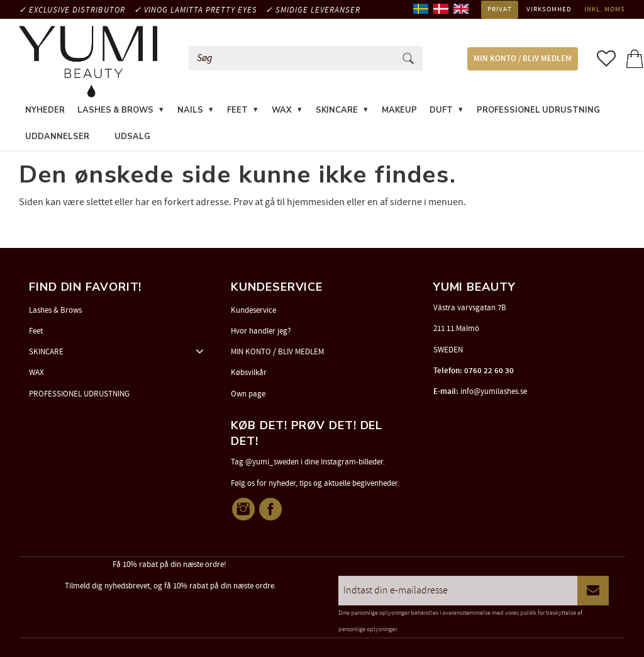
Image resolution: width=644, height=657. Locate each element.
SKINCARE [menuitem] (337, 110)
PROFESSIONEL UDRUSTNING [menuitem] (538, 110)
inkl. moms (605, 9)
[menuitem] (102, 129)
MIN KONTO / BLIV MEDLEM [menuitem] (523, 59)
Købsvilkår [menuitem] (249, 373)
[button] (606, 59)
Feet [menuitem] (36, 331)
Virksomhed (549, 9)
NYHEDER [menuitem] (45, 110)
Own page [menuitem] (248, 394)
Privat (500, 9)
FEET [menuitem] (237, 110)
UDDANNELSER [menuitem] (57, 137)
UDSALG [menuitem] (132, 137)
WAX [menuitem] (282, 110)
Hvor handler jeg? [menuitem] (261, 331)
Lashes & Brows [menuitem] (55, 310)
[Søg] (408, 58)
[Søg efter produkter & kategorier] (294, 58)
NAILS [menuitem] (190, 110)
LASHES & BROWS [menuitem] (115, 110)
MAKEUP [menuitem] (399, 110)
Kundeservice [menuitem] (253, 310)
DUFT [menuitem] (441, 110)
